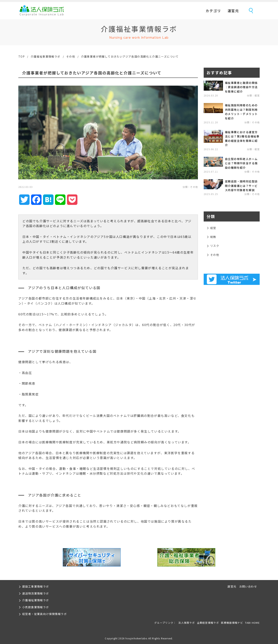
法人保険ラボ (42, 11)
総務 (213, 237)
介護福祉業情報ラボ (36, 600)
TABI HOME (252, 623)
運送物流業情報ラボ (36, 593)
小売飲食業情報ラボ (36, 607)
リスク (215, 246)
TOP (22, 56)
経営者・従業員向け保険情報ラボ (44, 614)
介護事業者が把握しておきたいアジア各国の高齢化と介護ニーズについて (130, 56)
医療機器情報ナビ (232, 623)
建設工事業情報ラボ (36, 586)
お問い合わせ (248, 586)
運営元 (233, 11)
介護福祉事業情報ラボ (46, 56)
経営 (213, 228)
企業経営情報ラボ (208, 623)
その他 (71, 56)
